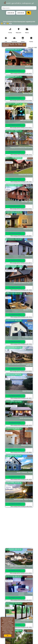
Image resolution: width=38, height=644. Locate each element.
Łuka (7, 379)
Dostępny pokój (15, 71)
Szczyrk (8, 325)
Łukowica (9, 433)
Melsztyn (8, 487)
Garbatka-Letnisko (11, 406)
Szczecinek (9, 135)
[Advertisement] (19, 529)
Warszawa (9, 162)
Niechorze (9, 581)
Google (10, 621)
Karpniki (8, 460)
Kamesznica (9, 608)
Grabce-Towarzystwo (12, 244)
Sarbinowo (9, 108)
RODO (11, 633)
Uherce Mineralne (11, 271)
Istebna (8, 352)
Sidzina (8, 189)
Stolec (8, 217)
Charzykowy (9, 554)
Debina (8, 54)
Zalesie (8, 298)
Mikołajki (8, 81)
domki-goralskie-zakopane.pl (19, 3)
